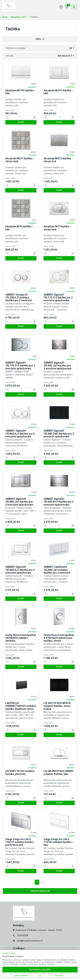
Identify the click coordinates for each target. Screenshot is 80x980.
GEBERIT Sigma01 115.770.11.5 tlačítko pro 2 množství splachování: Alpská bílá (58, 299)
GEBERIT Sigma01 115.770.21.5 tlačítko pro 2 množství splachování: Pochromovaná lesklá (20, 367)
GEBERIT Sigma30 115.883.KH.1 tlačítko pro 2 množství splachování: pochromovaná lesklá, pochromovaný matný (58, 505)
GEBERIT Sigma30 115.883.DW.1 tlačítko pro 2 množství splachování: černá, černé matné (59, 435)
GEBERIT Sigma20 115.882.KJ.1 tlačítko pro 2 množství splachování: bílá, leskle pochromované (21, 435)
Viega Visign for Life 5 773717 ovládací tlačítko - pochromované (20, 842)
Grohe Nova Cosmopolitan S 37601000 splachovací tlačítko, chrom (59, 638)
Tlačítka (34, 17)
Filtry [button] (40, 39)
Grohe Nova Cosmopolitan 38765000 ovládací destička (21, 638)
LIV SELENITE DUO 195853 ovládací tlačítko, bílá (58, 773)
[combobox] (72, 48)
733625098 (22, 935)
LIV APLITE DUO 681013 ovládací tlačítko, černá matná (57, 706)
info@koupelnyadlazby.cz (30, 941)
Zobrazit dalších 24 (40, 891)
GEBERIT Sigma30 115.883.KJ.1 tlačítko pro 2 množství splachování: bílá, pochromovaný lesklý (20, 571)
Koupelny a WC (18, 17)
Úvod (5, 17)
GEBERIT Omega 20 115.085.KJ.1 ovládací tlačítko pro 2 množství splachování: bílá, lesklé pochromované (19, 301)
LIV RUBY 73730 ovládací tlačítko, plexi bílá (20, 773)
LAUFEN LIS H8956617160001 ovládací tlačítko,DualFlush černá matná (21, 707)
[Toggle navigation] (74, 7)
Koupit (21, 122)
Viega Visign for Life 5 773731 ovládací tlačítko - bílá (58, 842)
